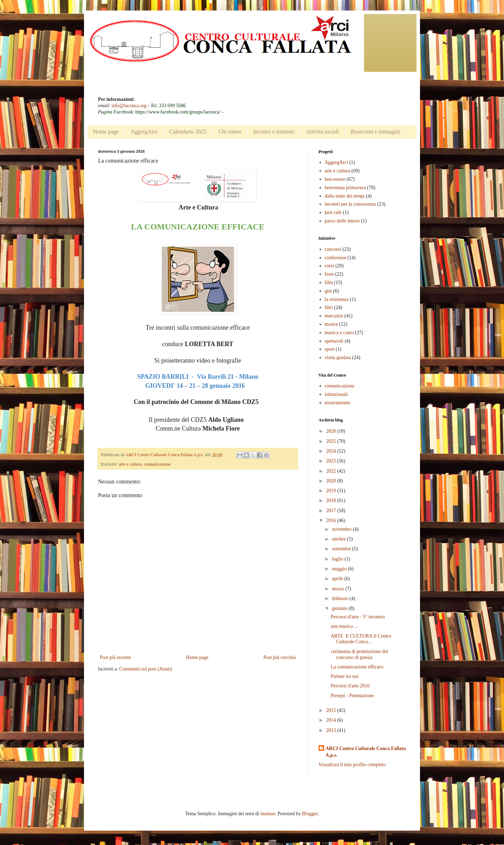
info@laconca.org (129, 106)
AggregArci (144, 132)
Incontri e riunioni (273, 132)
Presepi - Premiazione (352, 696)
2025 (332, 441)
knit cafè (333, 212)
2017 (332, 511)
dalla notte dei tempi (345, 196)
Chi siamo (230, 132)
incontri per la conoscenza (351, 204)
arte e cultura (130, 464)
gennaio (340, 608)
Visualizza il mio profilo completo (352, 765)
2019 (332, 491)
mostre (331, 324)
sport (330, 349)
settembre (342, 549)
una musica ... (344, 626)
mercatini (334, 316)
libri (329, 307)
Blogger (310, 814)
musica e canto (339, 333)
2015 (332, 710)
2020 (332, 481)
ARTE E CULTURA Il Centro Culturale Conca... (361, 639)
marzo (338, 589)
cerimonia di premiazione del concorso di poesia (359, 654)
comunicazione (157, 464)
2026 (332, 431)
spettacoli (334, 341)
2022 (332, 471)
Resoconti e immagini (375, 132)
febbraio (341, 599)
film (329, 283)
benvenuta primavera (345, 188)
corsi (330, 266)
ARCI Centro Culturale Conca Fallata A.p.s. (366, 752)
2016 (332, 520)
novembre (342, 529)
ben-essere (335, 179)
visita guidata (338, 358)
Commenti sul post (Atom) (146, 669)
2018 (332, 500)
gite (328, 291)
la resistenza (337, 299)
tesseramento (338, 403)
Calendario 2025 (188, 132)
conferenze (335, 258)
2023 (332, 461)
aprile (338, 579)
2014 (332, 720)
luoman (268, 814)
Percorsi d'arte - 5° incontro (358, 617)
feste (329, 274)
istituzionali (336, 394)
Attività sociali (323, 132)
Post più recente (115, 657)
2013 (332, 730)
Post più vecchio (279, 657)
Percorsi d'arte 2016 (350, 686)
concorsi (333, 249)
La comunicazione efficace (357, 667)
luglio (338, 559)
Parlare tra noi (345, 676)
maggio (340, 569)
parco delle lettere (342, 221)
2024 (332, 451)
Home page (106, 132)
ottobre (339, 539)
